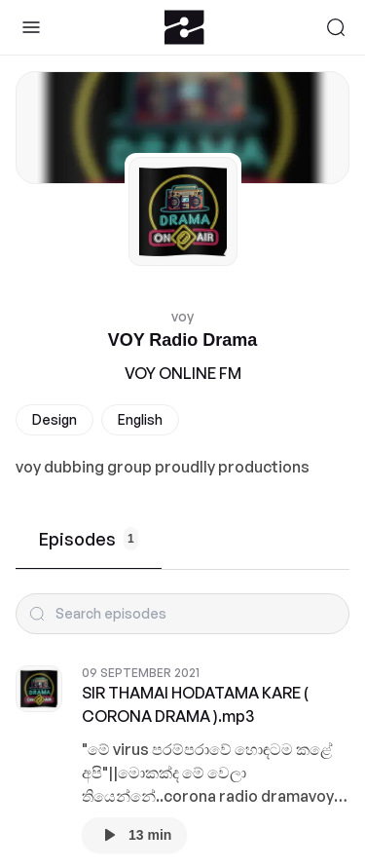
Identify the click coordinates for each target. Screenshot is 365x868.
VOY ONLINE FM (183, 373)
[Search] (336, 27)
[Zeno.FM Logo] (184, 27)
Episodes (89, 539)
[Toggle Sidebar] (31, 27)
